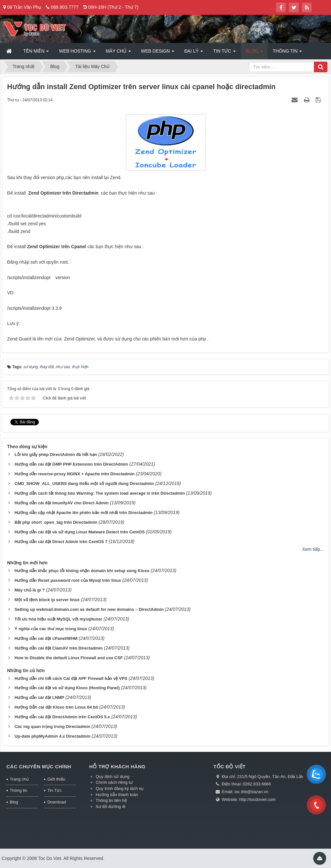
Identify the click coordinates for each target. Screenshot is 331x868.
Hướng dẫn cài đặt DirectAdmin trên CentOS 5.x (62, 717)
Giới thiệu (56, 779)
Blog (14, 802)
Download (57, 802)
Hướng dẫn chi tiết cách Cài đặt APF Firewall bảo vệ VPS (71, 678)
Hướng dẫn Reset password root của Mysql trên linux (68, 580)
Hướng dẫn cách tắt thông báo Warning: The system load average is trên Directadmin (100, 493)
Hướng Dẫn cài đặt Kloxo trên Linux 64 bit (56, 707)
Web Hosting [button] (77, 53)
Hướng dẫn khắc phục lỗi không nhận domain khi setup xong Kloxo (82, 571)
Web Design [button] (158, 53)
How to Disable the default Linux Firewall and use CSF (69, 658)
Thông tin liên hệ (111, 800)
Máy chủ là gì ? (30, 590)
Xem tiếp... (313, 549)
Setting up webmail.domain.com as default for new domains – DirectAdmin (89, 609)
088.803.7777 (65, 7)
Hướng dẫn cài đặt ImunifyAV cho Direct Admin (62, 503)
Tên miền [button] (36, 53)
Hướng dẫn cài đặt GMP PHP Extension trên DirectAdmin (71, 464)
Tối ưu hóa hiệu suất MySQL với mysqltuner (58, 619)
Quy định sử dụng (113, 777)
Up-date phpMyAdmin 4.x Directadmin (53, 736)
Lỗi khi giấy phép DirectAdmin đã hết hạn (56, 454)
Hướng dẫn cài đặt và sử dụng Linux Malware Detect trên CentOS (80, 532)
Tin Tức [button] (224, 53)
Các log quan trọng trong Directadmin (52, 727)
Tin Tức (54, 790)
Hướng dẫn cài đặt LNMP (39, 697)
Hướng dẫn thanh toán (117, 795)
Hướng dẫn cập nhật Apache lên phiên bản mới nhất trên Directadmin (84, 513)
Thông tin (18, 790)
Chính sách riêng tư (114, 782)
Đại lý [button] (194, 53)
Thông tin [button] (288, 53)
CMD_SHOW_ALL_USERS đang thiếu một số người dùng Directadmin (84, 484)
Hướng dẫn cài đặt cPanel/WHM (46, 638)
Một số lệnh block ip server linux (47, 600)
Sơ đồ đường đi (111, 807)
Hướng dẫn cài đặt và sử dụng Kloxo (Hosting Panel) (67, 688)
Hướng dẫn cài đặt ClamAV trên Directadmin (59, 648)
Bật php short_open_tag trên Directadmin (56, 522)
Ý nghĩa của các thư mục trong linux (51, 629)
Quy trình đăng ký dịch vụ (120, 788)
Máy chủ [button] (118, 53)
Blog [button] (254, 53)
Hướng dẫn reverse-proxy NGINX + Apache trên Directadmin (75, 474)
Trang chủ (19, 779)
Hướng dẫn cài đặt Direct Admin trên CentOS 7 (61, 542)
